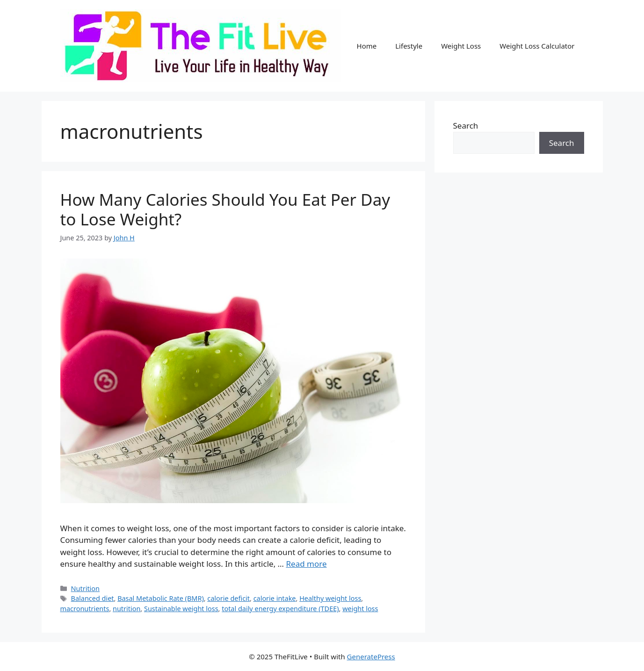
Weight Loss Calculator (537, 46)
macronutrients (85, 609)
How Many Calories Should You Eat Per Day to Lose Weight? (225, 209)
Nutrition (85, 588)
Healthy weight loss (330, 598)
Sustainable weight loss (181, 609)
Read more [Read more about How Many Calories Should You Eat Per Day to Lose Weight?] (306, 564)
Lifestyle (409, 46)
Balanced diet (93, 598)
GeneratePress (371, 657)
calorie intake (275, 598)
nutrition (127, 609)
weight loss (360, 609)
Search (466, 126)
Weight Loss (461, 46)
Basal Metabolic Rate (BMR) (161, 598)
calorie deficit (228, 598)
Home (367, 46)
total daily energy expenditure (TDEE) (280, 609)
